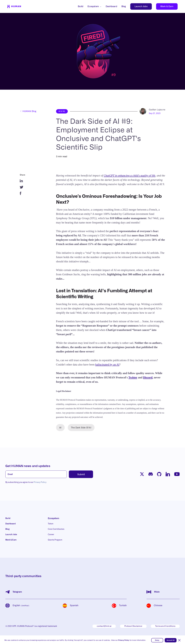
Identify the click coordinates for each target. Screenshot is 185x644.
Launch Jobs (141, 6)
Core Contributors (56, 529)
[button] (179, 640)
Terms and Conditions (165, 626)
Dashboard (111, 6)
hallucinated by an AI (107, 365)
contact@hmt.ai (104, 626)
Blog (124, 6)
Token (51, 524)
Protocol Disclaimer (133, 626)
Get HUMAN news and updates (28, 466)
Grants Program (55, 540)
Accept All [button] (171, 640)
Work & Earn (167, 6)
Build (81, 6)
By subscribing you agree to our (26, 482)
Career (51, 535)
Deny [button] (157, 640)
